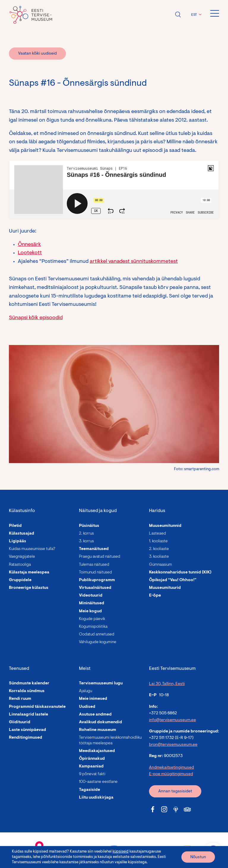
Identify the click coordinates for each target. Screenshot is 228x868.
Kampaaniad (91, 767)
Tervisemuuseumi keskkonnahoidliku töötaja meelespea (110, 740)
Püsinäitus (89, 526)
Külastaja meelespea (29, 573)
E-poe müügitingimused (171, 774)
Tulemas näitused (94, 565)
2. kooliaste (159, 549)
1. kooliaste (158, 541)
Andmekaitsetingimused (171, 768)
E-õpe (155, 596)
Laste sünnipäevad (27, 730)
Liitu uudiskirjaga (96, 798)
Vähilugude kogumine (98, 642)
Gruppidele (20, 580)
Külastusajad (22, 534)
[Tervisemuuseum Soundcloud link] (176, 809)
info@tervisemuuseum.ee (172, 720)
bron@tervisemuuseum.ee (173, 745)
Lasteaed (157, 534)
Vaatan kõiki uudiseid (37, 54)
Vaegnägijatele (22, 557)
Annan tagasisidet (175, 791)
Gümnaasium (160, 565)
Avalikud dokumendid (100, 722)
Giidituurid (20, 722)
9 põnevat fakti (92, 774)
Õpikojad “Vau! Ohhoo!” (173, 580)
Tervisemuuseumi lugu (101, 683)
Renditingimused (26, 738)
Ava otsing (178, 15)
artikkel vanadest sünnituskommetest (134, 262)
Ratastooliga (20, 565)
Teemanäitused (94, 549)
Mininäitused (92, 603)
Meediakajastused (97, 751)
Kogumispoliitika (93, 627)
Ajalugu (85, 691)
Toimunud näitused (95, 573)
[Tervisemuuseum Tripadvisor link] (187, 809)
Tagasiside (90, 790)
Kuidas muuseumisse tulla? (32, 549)
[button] (195, 15)
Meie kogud (90, 611)
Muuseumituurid (165, 588)
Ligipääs (18, 541)
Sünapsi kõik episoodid (36, 318)
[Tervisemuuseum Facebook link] (153, 809)
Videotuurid (91, 596)
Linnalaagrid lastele (28, 715)
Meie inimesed (93, 699)
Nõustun (198, 857)
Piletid (15, 526)
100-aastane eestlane (98, 782)
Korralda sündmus (27, 691)
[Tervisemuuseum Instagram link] (164, 809)
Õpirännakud (92, 759)
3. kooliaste (159, 557)
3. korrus (86, 541)
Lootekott (30, 253)
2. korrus (86, 534)
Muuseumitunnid (165, 526)
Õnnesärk (29, 245)
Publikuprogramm (97, 580)
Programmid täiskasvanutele (37, 707)
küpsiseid (121, 852)
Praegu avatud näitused (100, 557)
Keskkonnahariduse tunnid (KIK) (180, 573)
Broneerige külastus (29, 588)
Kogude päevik (92, 619)
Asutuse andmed (95, 715)
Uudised (87, 707)
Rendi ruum (20, 699)
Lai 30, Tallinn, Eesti (167, 684)
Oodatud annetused (97, 635)
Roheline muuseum (98, 730)
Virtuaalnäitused (95, 588)
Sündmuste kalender (29, 683)
